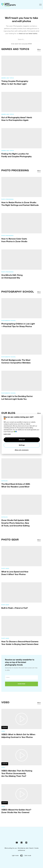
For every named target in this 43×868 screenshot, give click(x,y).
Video (5, 703)
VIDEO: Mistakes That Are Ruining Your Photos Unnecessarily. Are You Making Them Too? (17, 774)
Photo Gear (10, 540)
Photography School (18, 292)
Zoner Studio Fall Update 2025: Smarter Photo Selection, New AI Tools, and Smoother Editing (15, 523)
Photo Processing (15, 171)
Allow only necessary (22, 450)
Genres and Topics (15, 49)
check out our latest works (28, 34)
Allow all (22, 440)
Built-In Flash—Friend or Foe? (15, 608)
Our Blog (8, 413)
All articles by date (23, 848)
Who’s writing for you (11, 848)
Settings (22, 445)
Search (31, 848)
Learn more (7, 434)
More (39, 50)
